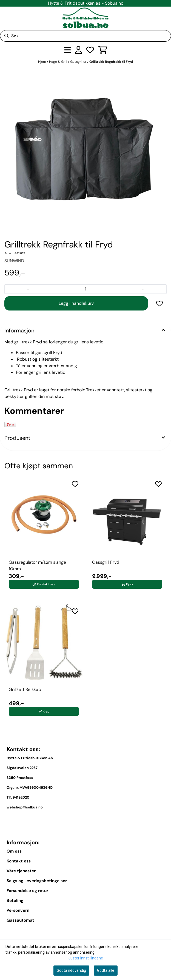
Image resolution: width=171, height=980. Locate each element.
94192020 (21, 797)
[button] (159, 303)
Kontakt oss (19, 861)
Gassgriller (79, 62)
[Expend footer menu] (162, 933)
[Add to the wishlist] (75, 484)
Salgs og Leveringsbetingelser (37, 881)
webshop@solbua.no (25, 807)
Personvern (18, 910)
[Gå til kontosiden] (79, 50)
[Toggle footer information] (162, 820)
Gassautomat (20, 920)
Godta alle (106, 970)
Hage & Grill (59, 62)
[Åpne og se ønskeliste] (90, 50)
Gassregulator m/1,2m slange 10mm (37, 566)
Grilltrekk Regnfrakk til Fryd (111, 62)
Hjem (42, 62)
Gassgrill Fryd (106, 562)
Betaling (15, 901)
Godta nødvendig (71, 970)
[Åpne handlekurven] (103, 50)
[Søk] (86, 36)
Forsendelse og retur (27, 891)
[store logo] (86, 18)
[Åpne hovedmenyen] (68, 50)
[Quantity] (86, 289)
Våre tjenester (21, 871)
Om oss (14, 851)
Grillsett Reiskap (25, 689)
